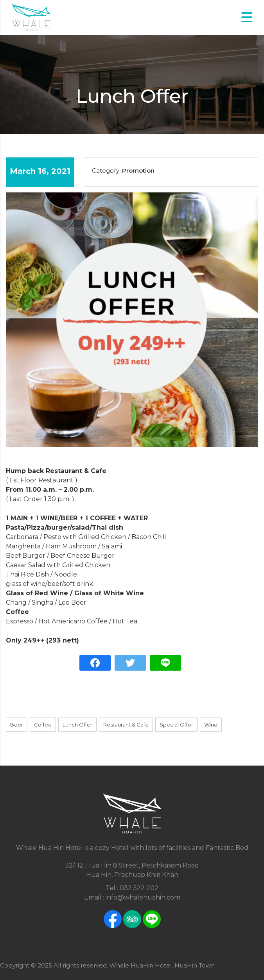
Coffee (43, 725)
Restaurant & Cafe (126, 725)
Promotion (138, 170)
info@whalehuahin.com (143, 897)
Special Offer (176, 725)
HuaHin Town (195, 965)
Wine (211, 725)
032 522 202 (139, 888)
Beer (17, 725)
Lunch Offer (77, 725)
